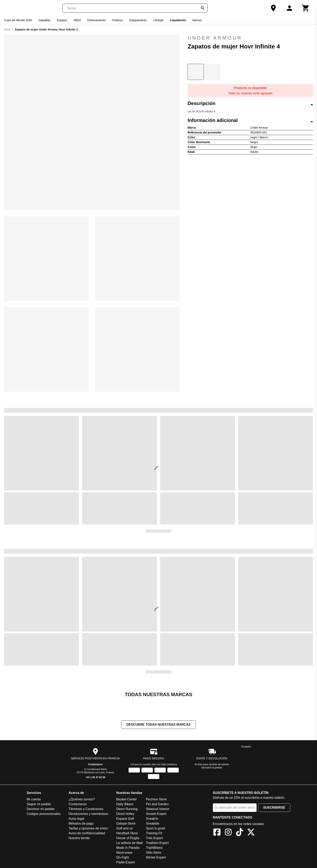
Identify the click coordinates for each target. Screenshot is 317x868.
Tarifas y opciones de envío (88, 829)
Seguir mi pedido (39, 805)
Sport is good (155, 829)
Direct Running (127, 809)
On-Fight (123, 858)
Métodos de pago (81, 824)
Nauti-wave (124, 853)
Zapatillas (44, 20)
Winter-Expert (156, 858)
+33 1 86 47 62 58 (95, 778)
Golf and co (125, 829)
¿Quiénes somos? (82, 800)
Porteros (118, 20)
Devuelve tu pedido (212, 768)
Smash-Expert (156, 814)
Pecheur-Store (156, 800)
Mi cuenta (34, 800)
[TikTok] (240, 833)
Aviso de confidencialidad (87, 834)
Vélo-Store (154, 853)
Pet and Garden (157, 805)
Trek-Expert (154, 838)
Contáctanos (95, 765)
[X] (251, 833)
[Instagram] (228, 833)
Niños (77, 20)
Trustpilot (246, 747)
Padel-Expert (126, 863)
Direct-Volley (125, 814)
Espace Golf (125, 819)
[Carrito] (306, 8)
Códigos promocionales (44, 814)
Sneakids (153, 824)
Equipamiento (138, 20)
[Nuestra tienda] (273, 8)
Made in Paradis (128, 848)
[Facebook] (217, 833)
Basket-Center (127, 800)
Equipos (62, 20)
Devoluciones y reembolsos (88, 814)
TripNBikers (154, 848)
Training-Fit (154, 834)
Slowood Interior (158, 809)
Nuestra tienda (79, 838)
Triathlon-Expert (157, 843)
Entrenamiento (97, 20)
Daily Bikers (125, 805)
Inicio (7, 29)
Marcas (197, 20)
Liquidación (178, 20)
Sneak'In (152, 819)
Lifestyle (158, 20)
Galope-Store (126, 824)
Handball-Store (127, 834)
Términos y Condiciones (86, 809)
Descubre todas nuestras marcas (158, 725)
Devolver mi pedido (41, 809)
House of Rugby (128, 838)
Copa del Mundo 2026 (18, 20)
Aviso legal (76, 819)
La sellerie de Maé (129, 843)
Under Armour (250, 38)
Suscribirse (274, 808)
